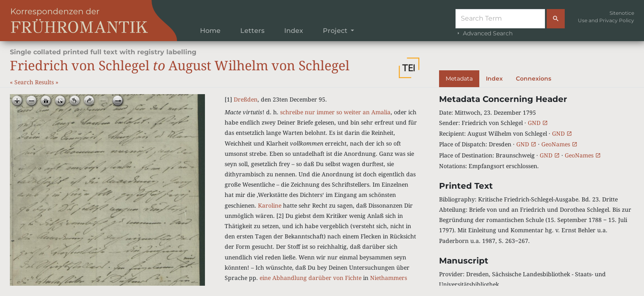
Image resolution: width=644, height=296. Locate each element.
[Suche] (500, 19)
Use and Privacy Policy (606, 20)
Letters (252, 31)
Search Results (35, 82)
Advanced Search (484, 33)
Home (210, 31)
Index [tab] (494, 79)
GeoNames (559, 144)
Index (294, 31)
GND (538, 123)
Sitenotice (622, 13)
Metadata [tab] (459, 79)
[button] (409, 68)
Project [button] (336, 31)
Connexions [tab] (534, 79)
